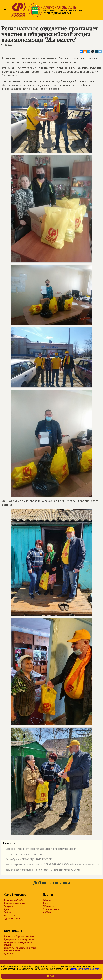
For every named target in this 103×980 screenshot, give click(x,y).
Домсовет (9, 954)
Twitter (8, 912)
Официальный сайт (14, 900)
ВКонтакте (10, 916)
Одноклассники (12, 919)
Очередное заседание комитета (23, 855)
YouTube (47, 912)
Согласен (51, 976)
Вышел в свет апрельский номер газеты (41, 870)
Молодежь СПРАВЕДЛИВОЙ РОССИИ (18, 944)
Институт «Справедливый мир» (20, 936)
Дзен (7, 909)
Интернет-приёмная (14, 903)
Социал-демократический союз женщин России (20, 949)
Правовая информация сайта (86, 969)
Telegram (9, 906)
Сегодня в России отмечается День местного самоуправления (39, 849)
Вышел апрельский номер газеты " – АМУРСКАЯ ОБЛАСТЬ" (51, 865)
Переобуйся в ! (28, 860)
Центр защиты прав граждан (19, 939)
